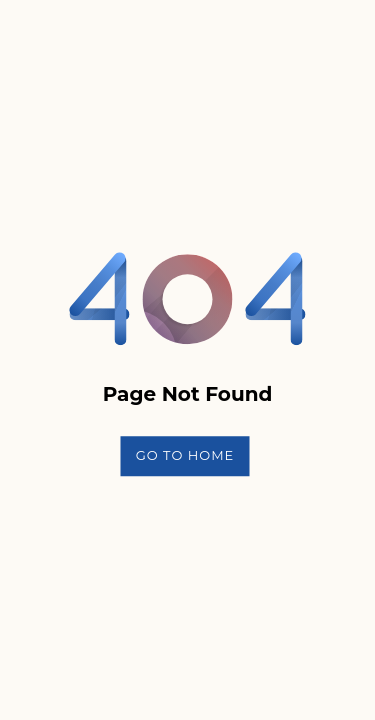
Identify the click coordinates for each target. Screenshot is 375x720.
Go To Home (185, 455)
